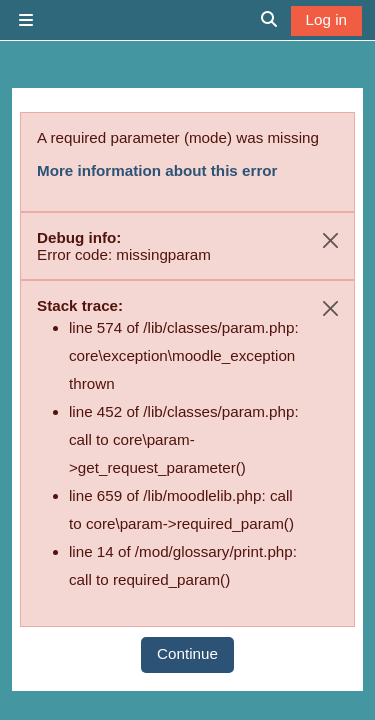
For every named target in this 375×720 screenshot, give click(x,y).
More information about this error (157, 170)
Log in (326, 19)
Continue (187, 653)
